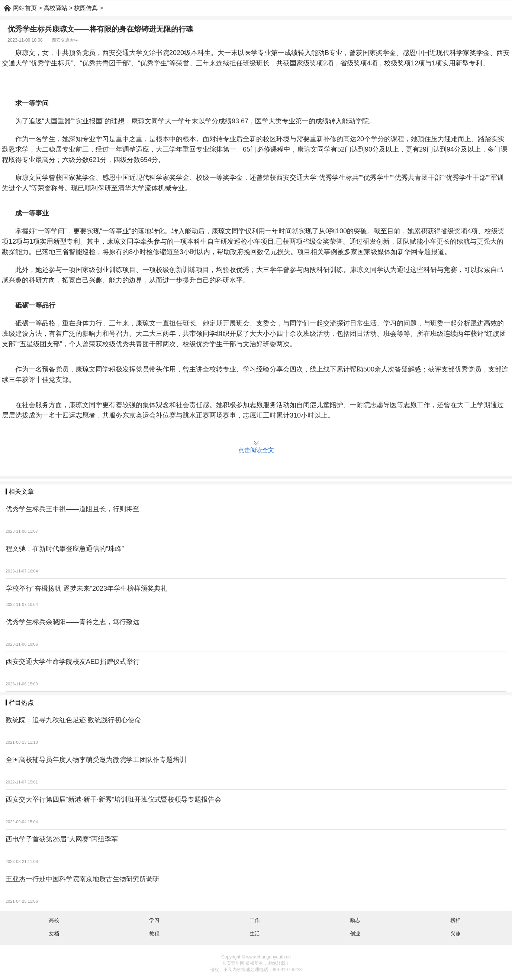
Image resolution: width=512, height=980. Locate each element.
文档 (54, 934)
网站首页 (25, 8)
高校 (54, 920)
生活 (255, 934)
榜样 (455, 920)
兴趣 (455, 934)
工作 (255, 920)
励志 (355, 920)
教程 (154, 934)
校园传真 (86, 8)
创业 (355, 934)
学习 (154, 920)
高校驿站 (55, 8)
